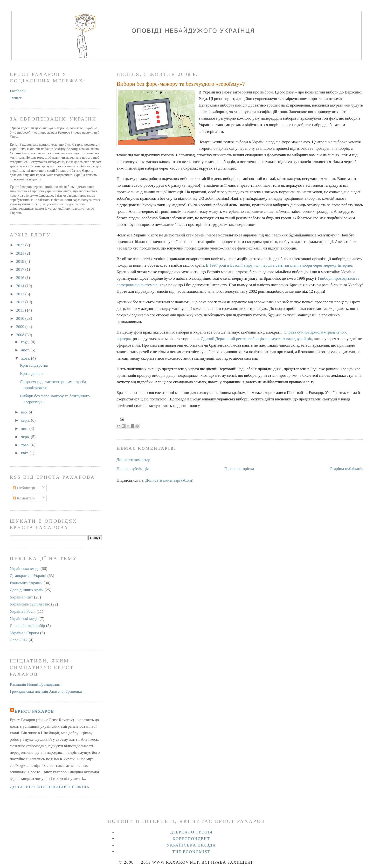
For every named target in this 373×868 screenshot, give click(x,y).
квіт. (25, 453)
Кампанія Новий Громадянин (35, 684)
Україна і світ (22, 597)
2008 (21, 335)
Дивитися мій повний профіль (50, 787)
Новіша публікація (133, 469)
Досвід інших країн (27, 590)
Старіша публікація (346, 469)
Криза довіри (31, 374)
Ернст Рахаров (35, 711)
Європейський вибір (28, 626)
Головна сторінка (239, 469)
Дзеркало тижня (191, 832)
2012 (21, 302)
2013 (21, 294)
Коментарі (24, 498)
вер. (25, 412)
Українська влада (25, 569)
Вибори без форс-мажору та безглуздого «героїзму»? (181, 84)
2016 (21, 278)
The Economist (191, 852)
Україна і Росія (23, 611)
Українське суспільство (30, 604)
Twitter (16, 98)
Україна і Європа (25, 633)
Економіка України (26, 583)
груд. (26, 342)
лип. (25, 429)
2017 (21, 269)
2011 (21, 310)
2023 (21, 245)
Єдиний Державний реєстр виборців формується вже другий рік (256, 339)
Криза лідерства (34, 365)
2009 (21, 327)
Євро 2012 (19, 640)
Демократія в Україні (28, 576)
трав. (26, 445)
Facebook (18, 91)
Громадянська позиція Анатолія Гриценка (46, 691)
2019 (21, 261)
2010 (21, 318)
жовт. (26, 358)
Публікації (24, 488)
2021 (21, 253)
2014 (21, 286)
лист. (26, 350)
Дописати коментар (133, 460)
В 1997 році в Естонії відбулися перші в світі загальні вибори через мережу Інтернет (279, 265)
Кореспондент (191, 839)
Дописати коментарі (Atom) (169, 480)
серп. (26, 420)
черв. (26, 437)
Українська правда (191, 845)
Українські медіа (24, 619)
